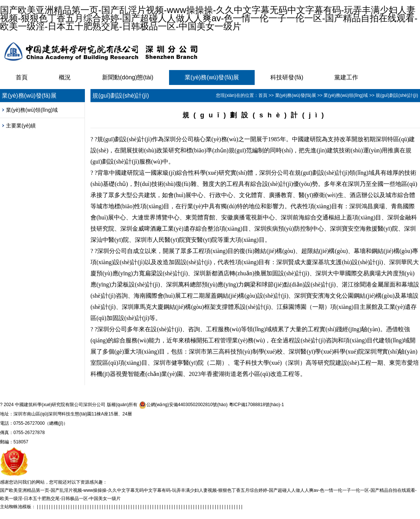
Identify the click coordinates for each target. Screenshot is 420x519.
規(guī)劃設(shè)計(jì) (397, 95)
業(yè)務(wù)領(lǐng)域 (32, 110)
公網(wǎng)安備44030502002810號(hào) (183, 405)
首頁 (22, 77)
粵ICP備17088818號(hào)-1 (257, 405)
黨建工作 (346, 77)
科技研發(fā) (287, 77)
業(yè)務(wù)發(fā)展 (212, 77)
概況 (65, 77)
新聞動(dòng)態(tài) (128, 77)
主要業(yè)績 (21, 126)
